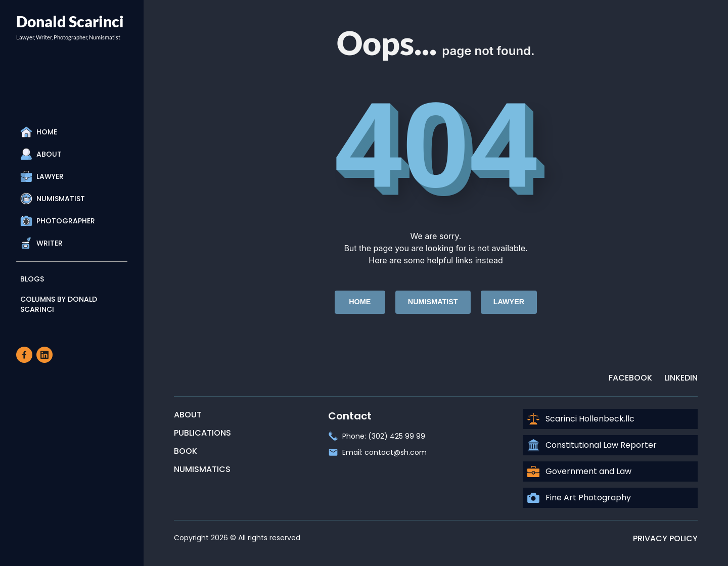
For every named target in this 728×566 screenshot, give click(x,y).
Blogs (32, 279)
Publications (202, 433)
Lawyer (42, 176)
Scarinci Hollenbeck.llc (581, 419)
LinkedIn (681, 378)
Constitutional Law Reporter (592, 445)
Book (186, 451)
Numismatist (53, 199)
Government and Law (579, 471)
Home (39, 132)
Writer (41, 243)
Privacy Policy (665, 538)
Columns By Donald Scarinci (59, 304)
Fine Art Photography (579, 498)
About (41, 154)
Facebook (630, 378)
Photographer (58, 221)
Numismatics (202, 469)
